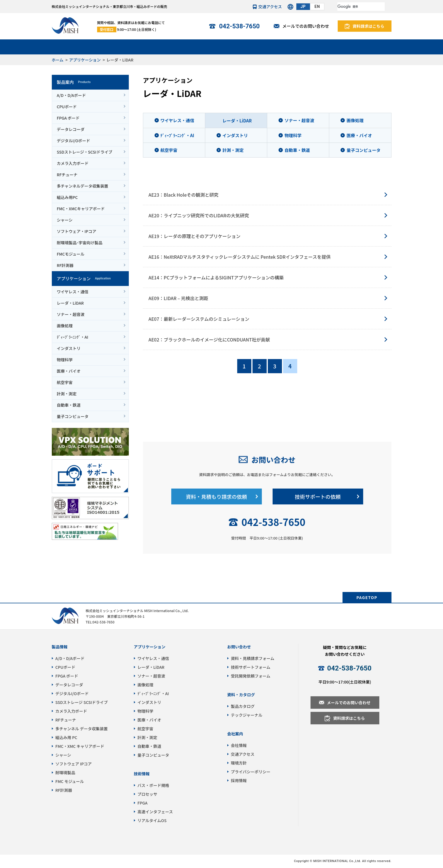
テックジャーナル (247, 715)
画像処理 (65, 326)
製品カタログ (243, 706)
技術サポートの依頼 (318, 496)
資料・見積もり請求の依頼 (217, 496)
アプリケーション (125, 47)
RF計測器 (65, 265)
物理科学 (65, 360)
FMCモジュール (71, 254)
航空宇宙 (65, 382)
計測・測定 (67, 394)
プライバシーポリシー (251, 772)
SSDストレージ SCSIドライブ (82, 702)
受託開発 (222, 47)
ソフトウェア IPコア (74, 764)
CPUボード (67, 107)
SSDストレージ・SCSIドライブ (85, 152)
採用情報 (239, 780)
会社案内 (235, 734)
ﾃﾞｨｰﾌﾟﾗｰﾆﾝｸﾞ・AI (73, 337)
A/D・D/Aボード (71, 95)
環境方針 (239, 763)
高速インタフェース (155, 812)
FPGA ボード (68, 118)
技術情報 (270, 47)
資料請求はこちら (369, 26)
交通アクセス (270, 7)
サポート (173, 47)
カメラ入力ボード (73, 163)
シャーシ (65, 220)
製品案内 (76, 47)
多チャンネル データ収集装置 (82, 729)
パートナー (319, 47)
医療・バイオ (69, 371)
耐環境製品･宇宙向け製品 (80, 243)
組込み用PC (67, 197)
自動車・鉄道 (69, 405)
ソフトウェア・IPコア (77, 231)
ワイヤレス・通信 (73, 292)
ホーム (58, 60)
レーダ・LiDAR (70, 303)
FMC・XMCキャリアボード (81, 209)
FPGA (143, 803)
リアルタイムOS (152, 820)
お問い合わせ (273, 460)
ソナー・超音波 (71, 314)
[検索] (361, 7)
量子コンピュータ (73, 416)
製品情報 (60, 647)
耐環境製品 (65, 773)
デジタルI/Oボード (74, 141)
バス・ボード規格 (153, 785)
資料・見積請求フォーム (253, 658)
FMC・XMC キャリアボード (80, 746)
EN (317, 7)
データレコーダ (71, 129)
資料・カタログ (241, 695)
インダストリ (69, 348)
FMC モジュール (70, 781)
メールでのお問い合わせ (306, 26)
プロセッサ (147, 794)
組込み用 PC (66, 737)
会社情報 (367, 47)
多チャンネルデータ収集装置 (83, 186)
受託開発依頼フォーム (251, 676)
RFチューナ (67, 175)
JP (303, 7)
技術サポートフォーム (251, 667)
